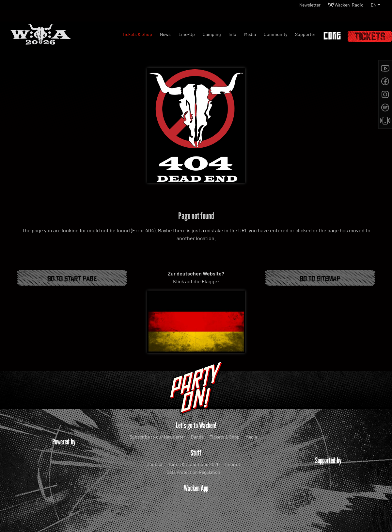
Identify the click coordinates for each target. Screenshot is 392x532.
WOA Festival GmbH (182, 522)
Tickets (370, 36)
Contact (155, 464)
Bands (197, 437)
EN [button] (373, 6)
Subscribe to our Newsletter (157, 437)
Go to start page (72, 278)
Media (251, 437)
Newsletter (301, 6)
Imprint (233, 464)
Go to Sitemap (320, 278)
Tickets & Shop (225, 437)
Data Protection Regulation (193, 472)
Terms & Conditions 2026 (194, 464)
